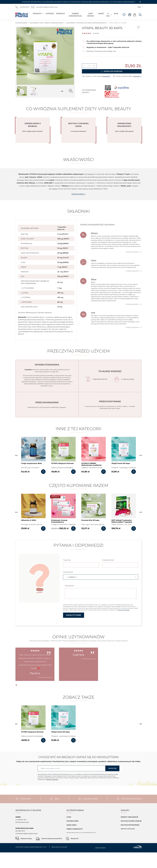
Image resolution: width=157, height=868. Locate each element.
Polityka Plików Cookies (131, 821)
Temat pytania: (68, 572)
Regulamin (125, 833)
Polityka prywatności (130, 825)
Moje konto (126, 841)
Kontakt (70, 841)
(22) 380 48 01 (22, 7)
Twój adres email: (108, 560)
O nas (69, 817)
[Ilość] (89, 66)
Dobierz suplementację (76, 849)
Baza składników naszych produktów (83, 845)
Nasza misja (71, 825)
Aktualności (72, 837)
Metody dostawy (128, 829)
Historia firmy (73, 821)
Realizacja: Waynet (59, 863)
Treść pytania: (69, 586)
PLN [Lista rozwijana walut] (140, 7)
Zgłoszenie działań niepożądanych (81, 833)
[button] (140, 2)
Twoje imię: (67, 560)
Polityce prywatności (124, 610)
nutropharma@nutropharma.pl (44, 7)
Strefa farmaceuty (75, 829)
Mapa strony (126, 837)
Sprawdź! (107, 76)
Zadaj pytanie (74, 615)
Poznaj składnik (134, 252)
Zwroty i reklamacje (129, 817)
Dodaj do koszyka (112, 71)
